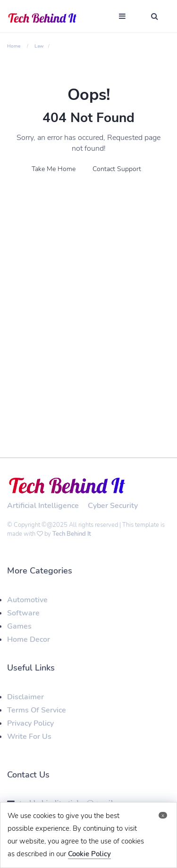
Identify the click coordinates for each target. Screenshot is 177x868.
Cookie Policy (89, 854)
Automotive (27, 600)
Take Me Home (54, 169)
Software (23, 613)
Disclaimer (25, 697)
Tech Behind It (72, 534)
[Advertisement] (88, 284)
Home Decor (29, 639)
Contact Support (117, 169)
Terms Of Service (37, 710)
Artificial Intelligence (43, 506)
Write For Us (29, 737)
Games (19, 626)
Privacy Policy (30, 723)
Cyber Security (113, 506)
